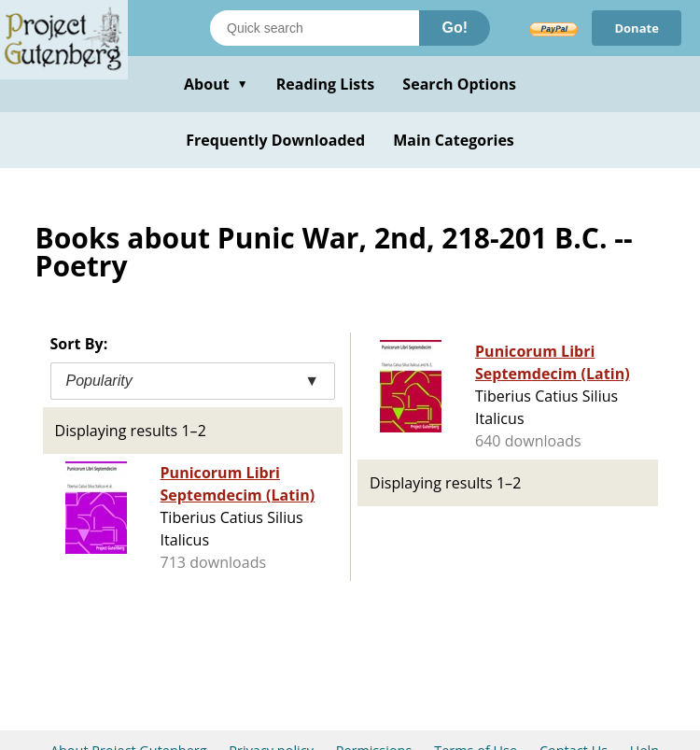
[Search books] (315, 28)
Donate (637, 28)
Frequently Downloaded (275, 140)
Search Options (459, 84)
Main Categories (454, 140)
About (216, 84)
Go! (455, 28)
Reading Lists (326, 84)
